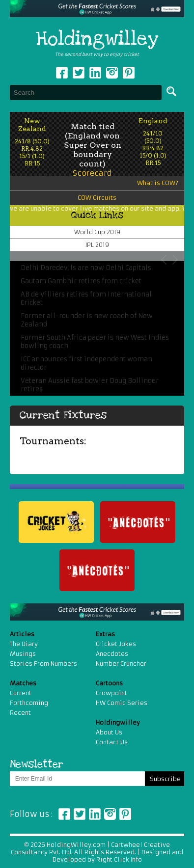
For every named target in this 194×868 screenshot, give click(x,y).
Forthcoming (29, 703)
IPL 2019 (97, 245)
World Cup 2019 (97, 232)
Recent (20, 713)
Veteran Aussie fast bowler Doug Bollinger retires (90, 385)
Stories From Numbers (43, 664)
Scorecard (92, 173)
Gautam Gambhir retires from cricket (81, 281)
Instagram (112, 73)
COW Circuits (97, 198)
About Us (109, 732)
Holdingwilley (97, 39)
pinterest (129, 73)
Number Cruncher (121, 664)
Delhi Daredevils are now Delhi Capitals (86, 268)
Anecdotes (112, 654)
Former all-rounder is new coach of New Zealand (87, 320)
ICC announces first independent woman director (86, 363)
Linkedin (95, 73)
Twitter (79, 73)
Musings (23, 654)
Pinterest (125, 814)
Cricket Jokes (116, 644)
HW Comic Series (122, 703)
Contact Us (112, 742)
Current (21, 693)
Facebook (62, 73)
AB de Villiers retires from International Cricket (86, 298)
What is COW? (158, 183)
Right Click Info (118, 859)
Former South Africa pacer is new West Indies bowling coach (95, 342)
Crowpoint (111, 693)
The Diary (24, 644)
